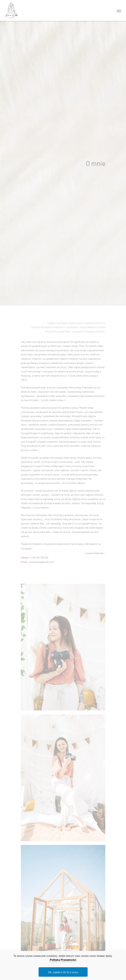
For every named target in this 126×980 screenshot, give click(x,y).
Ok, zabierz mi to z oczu (63, 972)
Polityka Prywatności (63, 960)
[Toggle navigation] (119, 10)
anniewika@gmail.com (42, 564)
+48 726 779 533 (40, 560)
